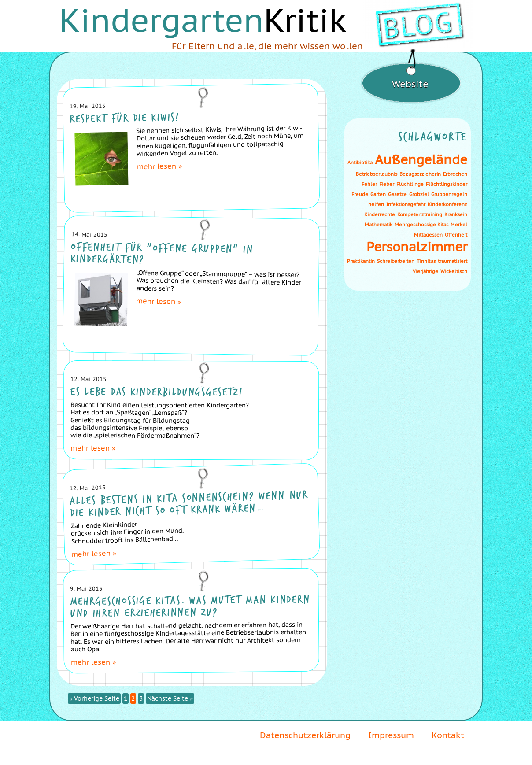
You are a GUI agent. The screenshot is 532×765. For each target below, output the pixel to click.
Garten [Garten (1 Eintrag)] (378, 194)
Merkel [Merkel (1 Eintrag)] (459, 225)
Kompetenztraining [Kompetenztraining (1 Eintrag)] (420, 214)
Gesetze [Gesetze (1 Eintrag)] (397, 194)
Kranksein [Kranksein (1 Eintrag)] (456, 214)
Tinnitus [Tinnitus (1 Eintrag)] (426, 261)
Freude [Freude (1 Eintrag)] (360, 194)
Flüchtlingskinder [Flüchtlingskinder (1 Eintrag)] (447, 184)
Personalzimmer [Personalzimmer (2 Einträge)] (417, 247)
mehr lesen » (159, 166)
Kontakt (448, 735)
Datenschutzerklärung (305, 735)
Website (410, 84)
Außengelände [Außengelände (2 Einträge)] (421, 160)
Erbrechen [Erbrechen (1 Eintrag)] (455, 174)
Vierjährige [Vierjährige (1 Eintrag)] (425, 271)
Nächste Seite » (170, 698)
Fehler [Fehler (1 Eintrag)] (369, 184)
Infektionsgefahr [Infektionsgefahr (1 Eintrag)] (406, 204)
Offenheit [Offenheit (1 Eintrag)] (456, 235)
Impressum (391, 735)
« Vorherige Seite (94, 698)
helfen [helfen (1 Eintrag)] (376, 204)
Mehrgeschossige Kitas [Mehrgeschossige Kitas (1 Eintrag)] (421, 225)
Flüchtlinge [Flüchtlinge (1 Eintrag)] (410, 184)
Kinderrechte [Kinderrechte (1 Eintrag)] (380, 214)
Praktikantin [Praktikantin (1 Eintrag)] (361, 261)
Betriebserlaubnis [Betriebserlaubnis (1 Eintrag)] (377, 174)
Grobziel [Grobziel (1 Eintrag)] (419, 194)
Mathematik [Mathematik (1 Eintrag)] (379, 225)
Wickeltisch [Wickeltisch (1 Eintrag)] (454, 271)
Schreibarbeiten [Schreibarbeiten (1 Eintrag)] (396, 261)
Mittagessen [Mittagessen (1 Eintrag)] (428, 235)
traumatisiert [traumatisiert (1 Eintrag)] (453, 261)
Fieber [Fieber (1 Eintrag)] (387, 184)
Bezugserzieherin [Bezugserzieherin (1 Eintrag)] (420, 174)
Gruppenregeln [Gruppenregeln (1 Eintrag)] (449, 194)
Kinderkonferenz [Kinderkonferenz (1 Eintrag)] (447, 204)
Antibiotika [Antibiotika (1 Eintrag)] (360, 163)
